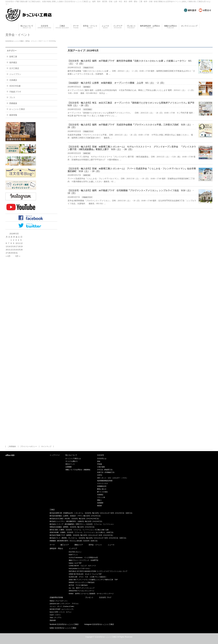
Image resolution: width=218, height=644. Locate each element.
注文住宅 (101, 455)
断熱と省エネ (102, 489)
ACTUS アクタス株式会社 (78, 585)
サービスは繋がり (72, 461)
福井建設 (87, 87)
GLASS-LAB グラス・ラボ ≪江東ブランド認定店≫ (88, 577)
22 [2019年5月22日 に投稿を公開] (12, 250)
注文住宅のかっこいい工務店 (106, 637)
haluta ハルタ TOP (75, 563)
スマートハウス (103, 483)
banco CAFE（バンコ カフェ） (61, 612)
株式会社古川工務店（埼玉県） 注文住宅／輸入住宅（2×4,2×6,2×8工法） (75, 519)
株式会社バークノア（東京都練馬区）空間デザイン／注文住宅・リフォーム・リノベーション (82, 524)
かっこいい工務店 (17, 109)
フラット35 (101, 497)
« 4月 (8, 256)
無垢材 (99, 506)
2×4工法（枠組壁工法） (105, 470)
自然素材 (100, 503)
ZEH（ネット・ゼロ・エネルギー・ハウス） (112, 478)
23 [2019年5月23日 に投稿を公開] (14, 250)
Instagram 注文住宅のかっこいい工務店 (99, 624)
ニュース (111, 545)
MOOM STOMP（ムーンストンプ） (62, 609)
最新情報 (13, 115)
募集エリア (79, 545)
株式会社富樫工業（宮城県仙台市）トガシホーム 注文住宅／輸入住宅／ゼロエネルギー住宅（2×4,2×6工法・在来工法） (91, 513)
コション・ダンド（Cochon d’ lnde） (62, 606)
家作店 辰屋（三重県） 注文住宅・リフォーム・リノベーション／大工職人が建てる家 (79, 530)
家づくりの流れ (103, 492)
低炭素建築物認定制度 (105, 481)
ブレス (12, 97)
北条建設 (13, 80)
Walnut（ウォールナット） (59, 601)
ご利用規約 (12, 446)
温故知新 (53, 620)
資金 (99, 461)
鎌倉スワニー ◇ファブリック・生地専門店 (84, 560)
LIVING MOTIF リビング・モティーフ (82, 566)
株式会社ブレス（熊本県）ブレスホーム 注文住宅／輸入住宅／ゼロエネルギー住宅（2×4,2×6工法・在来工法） (88, 538)
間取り (99, 500)
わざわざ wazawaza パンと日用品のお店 (83, 557)
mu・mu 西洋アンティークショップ (82, 588)
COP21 (100, 475)
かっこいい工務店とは (73, 458)
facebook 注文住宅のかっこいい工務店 (64, 624)
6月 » (18, 256)
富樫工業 (87, 153)
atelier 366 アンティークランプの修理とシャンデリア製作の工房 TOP (93, 580)
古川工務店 (88, 109)
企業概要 (69, 467)
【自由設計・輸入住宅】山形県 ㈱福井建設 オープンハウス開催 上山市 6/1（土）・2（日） (116, 83)
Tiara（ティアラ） (56, 618)
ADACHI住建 (15, 86)
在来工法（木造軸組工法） (106, 472)
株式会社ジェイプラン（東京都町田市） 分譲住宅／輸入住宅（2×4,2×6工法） (76, 521)
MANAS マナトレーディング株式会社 (82, 582)
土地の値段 (101, 467)
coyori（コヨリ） (55, 615)
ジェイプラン (15, 74)
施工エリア (65, 545)
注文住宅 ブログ (105, 598)
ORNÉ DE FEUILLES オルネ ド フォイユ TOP (85, 574)
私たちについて (71, 455)
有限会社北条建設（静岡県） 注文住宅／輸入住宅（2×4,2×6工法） (73, 527)
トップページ (55, 455)
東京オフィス (70, 464)
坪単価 (99, 464)
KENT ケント (73, 555)
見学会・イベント (95, 545)
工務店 (52, 510)
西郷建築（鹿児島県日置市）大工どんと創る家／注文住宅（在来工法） (74, 541)
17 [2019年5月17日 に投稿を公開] (17, 246)
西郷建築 (13, 103)
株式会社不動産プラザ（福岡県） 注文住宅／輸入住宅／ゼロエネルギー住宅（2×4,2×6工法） (82, 535)
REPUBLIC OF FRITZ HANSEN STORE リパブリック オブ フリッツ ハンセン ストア (98, 571)
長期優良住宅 (102, 486)
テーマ (52, 545)
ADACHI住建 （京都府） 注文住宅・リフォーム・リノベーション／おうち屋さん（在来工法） (82, 532)
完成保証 (100, 495)
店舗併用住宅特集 (56, 598)
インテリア (73, 549)
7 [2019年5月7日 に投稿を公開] (9, 243)
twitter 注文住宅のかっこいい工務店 (63, 628)
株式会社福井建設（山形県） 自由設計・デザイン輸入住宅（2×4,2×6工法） (76, 516)
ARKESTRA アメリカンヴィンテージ (82, 591)
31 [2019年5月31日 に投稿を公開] (17, 253)
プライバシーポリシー (29, 446)
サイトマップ (46, 446)
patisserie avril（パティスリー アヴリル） (64, 604)
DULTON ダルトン (75, 552)
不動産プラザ (88, 68)
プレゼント (89, 598)
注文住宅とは (102, 458)
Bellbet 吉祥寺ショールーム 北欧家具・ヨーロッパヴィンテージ (91, 594)
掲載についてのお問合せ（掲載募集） (78, 470)
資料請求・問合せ (56, 549)
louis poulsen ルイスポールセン (80, 568)
